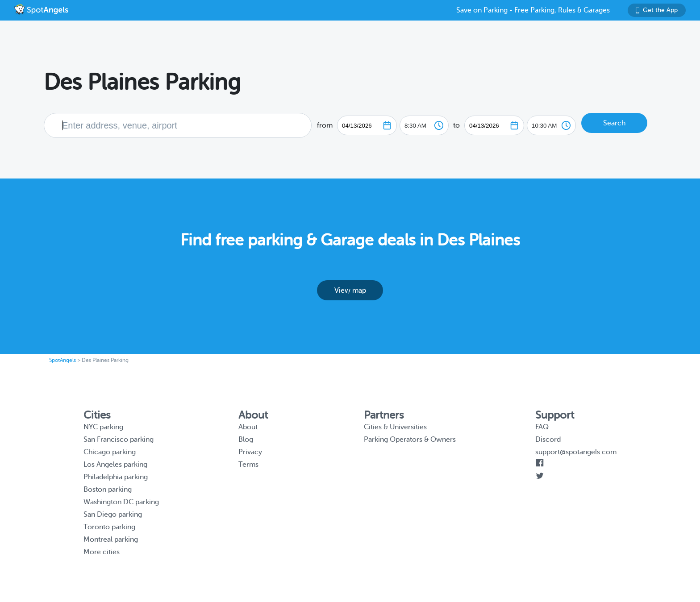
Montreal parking (111, 540)
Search (614, 123)
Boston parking (108, 490)
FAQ (542, 427)
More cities (102, 552)
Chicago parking (110, 452)
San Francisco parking (119, 440)
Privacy (250, 452)
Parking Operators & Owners (410, 440)
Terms (248, 465)
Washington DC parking (121, 502)
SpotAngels (62, 360)
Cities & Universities (395, 427)
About (248, 427)
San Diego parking (113, 515)
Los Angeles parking (115, 465)
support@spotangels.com (576, 452)
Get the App (657, 10)
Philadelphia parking (116, 477)
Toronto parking (109, 527)
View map (350, 291)
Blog (246, 440)
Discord (548, 440)
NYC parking (103, 427)
